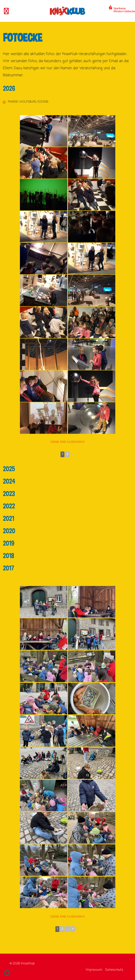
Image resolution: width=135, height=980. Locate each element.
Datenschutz (114, 970)
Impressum (94, 970)
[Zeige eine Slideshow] (67, 442)
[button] (7, 973)
